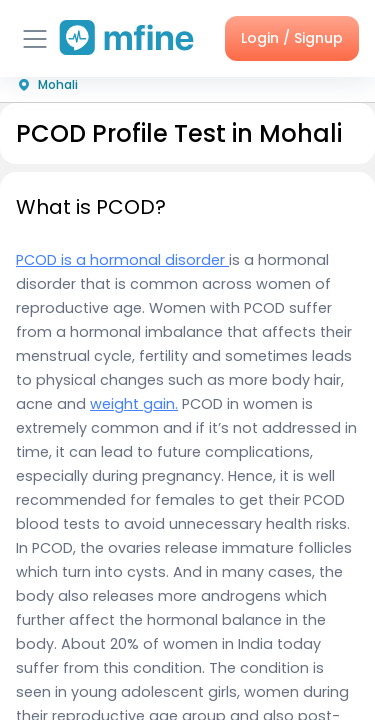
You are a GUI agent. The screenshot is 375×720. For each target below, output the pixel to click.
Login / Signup (292, 38)
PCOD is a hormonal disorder (122, 260)
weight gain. (134, 404)
